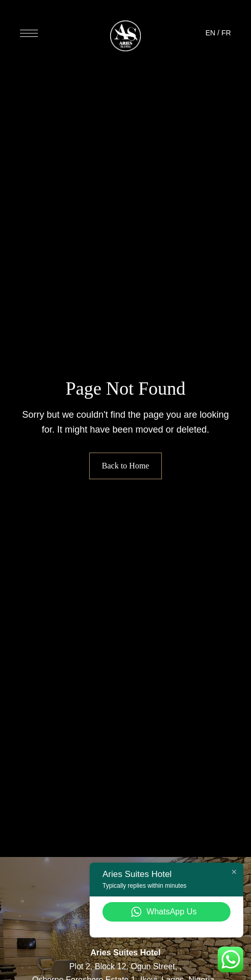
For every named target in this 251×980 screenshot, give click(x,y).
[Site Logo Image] (126, 36)
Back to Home (126, 466)
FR (226, 33)
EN (210, 33)
